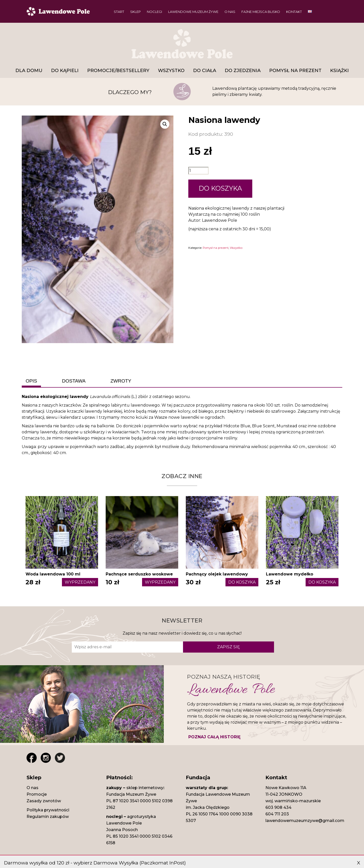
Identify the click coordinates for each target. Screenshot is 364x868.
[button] (165, 124)
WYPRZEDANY (80, 582)
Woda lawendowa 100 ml (53, 574)
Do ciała (205, 71)
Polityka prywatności (48, 810)
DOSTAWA (74, 381)
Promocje (37, 794)
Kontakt (294, 12)
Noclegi (154, 12)
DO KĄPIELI (65, 71)
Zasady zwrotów (44, 801)
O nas (230, 12)
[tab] (31, 381)
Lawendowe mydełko (290, 574)
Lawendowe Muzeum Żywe (193, 12)
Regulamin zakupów (48, 817)
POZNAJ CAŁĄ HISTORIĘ (214, 737)
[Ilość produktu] (198, 171)
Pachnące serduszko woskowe (139, 574)
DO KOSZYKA (220, 188)
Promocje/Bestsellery (118, 71)
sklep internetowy (145, 788)
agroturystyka (142, 817)
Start (119, 12)
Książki (339, 71)
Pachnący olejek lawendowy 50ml (217, 577)
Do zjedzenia (243, 71)
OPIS (31, 381)
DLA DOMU (29, 71)
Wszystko (171, 71)
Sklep (135, 12)
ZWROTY (121, 381)
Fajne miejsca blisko (261, 12)
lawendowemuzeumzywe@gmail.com (305, 821)
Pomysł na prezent (295, 71)
